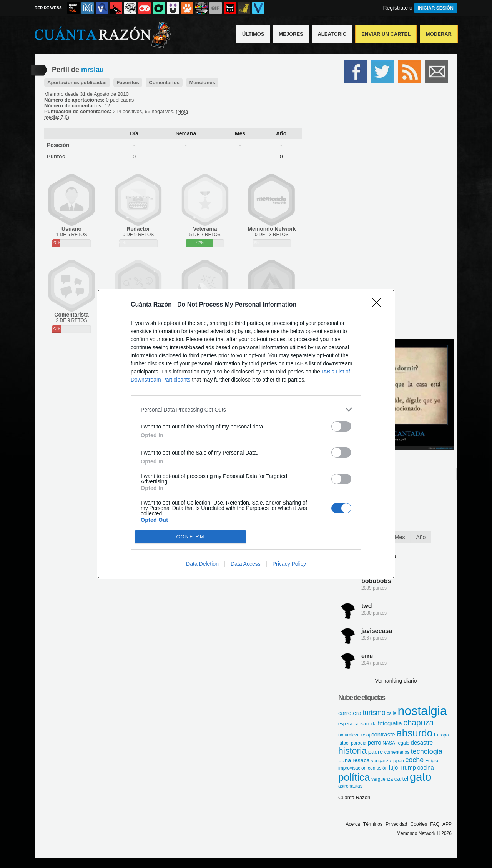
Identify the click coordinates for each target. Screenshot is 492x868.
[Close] (379, 305)
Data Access (246, 564)
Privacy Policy (289, 564)
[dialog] (246, 434)
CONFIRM (190, 537)
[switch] (341, 426)
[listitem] (246, 409)
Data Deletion (202, 564)
